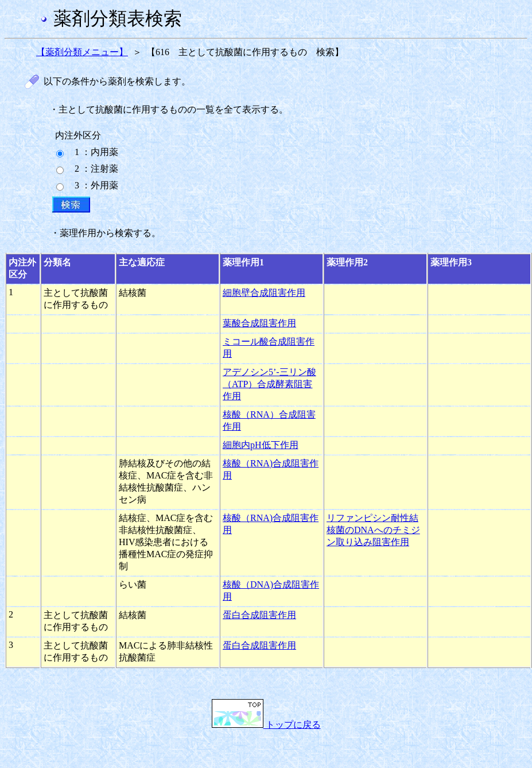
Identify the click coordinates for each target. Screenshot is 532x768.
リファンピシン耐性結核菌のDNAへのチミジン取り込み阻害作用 (373, 530)
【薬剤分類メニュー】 (82, 52)
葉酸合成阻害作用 (259, 323)
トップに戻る (266, 725)
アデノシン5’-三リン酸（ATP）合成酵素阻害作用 (269, 384)
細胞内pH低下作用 (261, 445)
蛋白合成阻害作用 (259, 615)
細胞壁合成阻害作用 (264, 293)
